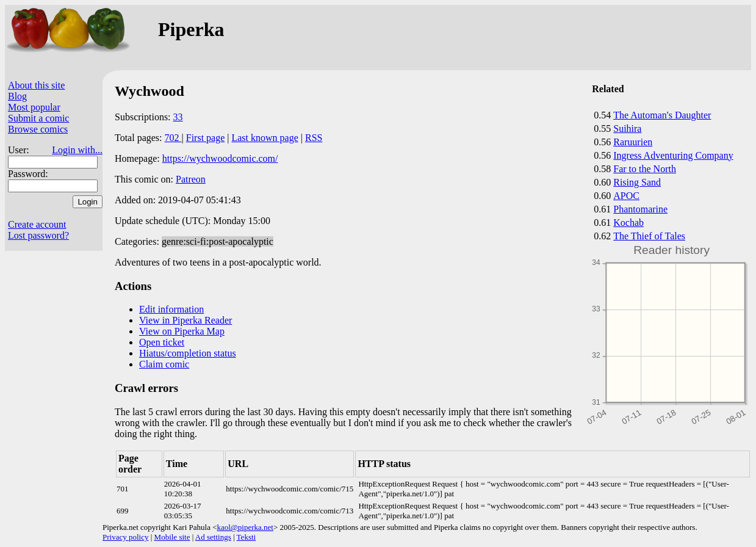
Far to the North (645, 169)
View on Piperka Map (182, 331)
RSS (314, 138)
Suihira (627, 129)
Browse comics (38, 129)
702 (173, 138)
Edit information (171, 309)
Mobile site (172, 537)
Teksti (247, 537)
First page (206, 138)
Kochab (628, 223)
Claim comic (164, 364)
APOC (626, 196)
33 (178, 117)
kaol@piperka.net (245, 527)
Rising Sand (637, 182)
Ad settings (213, 537)
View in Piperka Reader (185, 320)
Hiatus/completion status (188, 353)
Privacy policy (125, 537)
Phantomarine (640, 209)
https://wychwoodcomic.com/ (220, 158)
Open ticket (162, 342)
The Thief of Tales (649, 236)
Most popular (34, 107)
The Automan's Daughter (662, 115)
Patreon (191, 179)
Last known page (265, 138)
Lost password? (38, 235)
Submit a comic (38, 118)
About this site (36, 85)
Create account (37, 224)
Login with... (77, 150)
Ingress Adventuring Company (673, 155)
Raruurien (633, 142)
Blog (17, 96)
